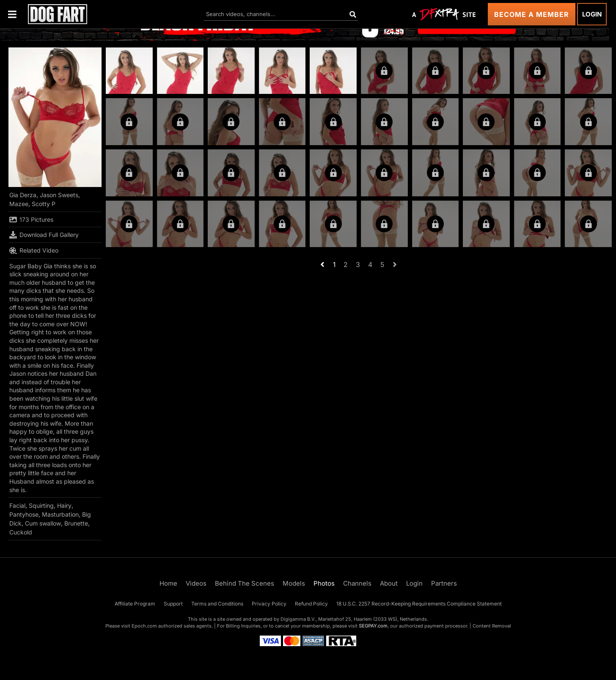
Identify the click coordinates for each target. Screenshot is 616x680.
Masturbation (60, 514)
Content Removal (492, 626)
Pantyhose (24, 514)
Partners (444, 583)
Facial (17, 505)
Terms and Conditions (217, 604)
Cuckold (21, 532)
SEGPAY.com (373, 626)
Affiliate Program (135, 604)
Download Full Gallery (44, 235)
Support (173, 604)
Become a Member (532, 14)
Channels (357, 583)
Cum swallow (43, 523)
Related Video (34, 251)
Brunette (76, 523)
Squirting (41, 505)
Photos (324, 583)
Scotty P (44, 204)
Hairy (64, 505)
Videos (196, 583)
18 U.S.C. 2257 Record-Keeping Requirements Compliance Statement (419, 604)
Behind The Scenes (245, 583)
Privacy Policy (269, 604)
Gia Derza (23, 195)
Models (294, 583)
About (389, 583)
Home (168, 583)
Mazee (19, 204)
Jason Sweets (59, 195)
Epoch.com (144, 626)
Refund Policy (311, 604)
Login (592, 14)
